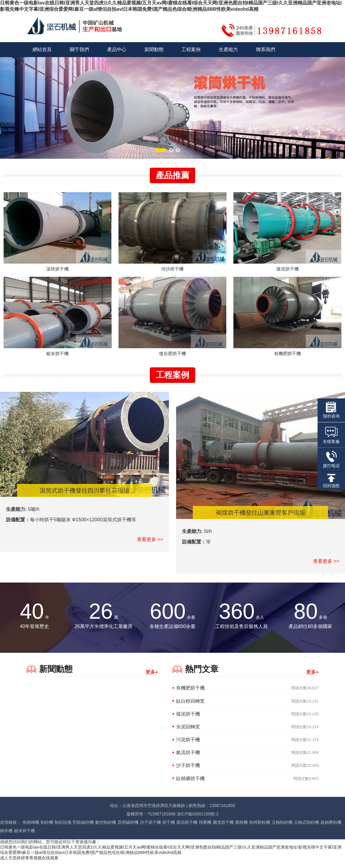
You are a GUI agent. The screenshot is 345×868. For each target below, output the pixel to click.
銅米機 (6, 838)
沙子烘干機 (188, 773)
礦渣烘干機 (223, 829)
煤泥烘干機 (288, 272)
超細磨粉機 (331, 829)
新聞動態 (154, 49)
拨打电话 (331, 459)
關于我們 (79, 49)
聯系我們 (266, 49)
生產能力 (228, 49)
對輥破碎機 (83, 829)
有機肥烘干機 (287, 361)
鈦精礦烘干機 (190, 786)
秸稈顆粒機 (260, 829)
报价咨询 (331, 410)
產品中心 (117, 49)
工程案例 (191, 49)
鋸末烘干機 (57, 361)
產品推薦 (172, 175)
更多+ (152, 680)
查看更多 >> (150, 547)
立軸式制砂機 (307, 829)
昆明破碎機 (128, 829)
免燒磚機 (31, 829)
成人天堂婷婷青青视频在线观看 (29, 865)
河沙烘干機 (172, 272)
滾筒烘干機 (57, 272)
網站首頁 (42, 49)
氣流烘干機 (188, 760)
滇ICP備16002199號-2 (198, 821)
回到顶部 (331, 481)
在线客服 (331, 435)
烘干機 (169, 829)
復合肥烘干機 (172, 361)
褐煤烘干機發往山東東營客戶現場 (261, 520)
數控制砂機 (106, 829)
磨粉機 (241, 829)
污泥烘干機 (188, 747)
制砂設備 (63, 829)
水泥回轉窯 (188, 734)
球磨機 (205, 829)
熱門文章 (202, 677)
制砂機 (47, 829)
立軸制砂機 (282, 829)
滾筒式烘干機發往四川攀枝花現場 (84, 498)
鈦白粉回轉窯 (190, 708)
